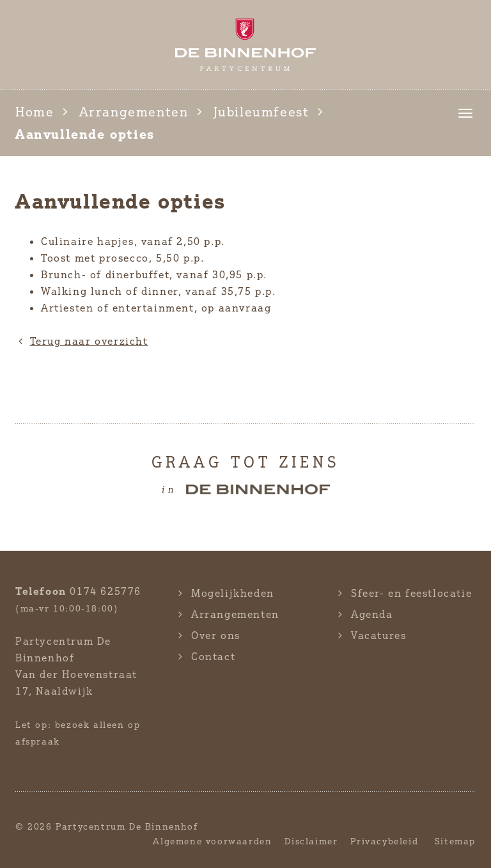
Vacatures (378, 635)
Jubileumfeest (261, 112)
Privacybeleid (384, 841)
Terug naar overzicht (82, 341)
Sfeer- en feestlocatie (411, 593)
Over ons (216, 635)
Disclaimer (311, 841)
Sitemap (455, 841)
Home (35, 112)
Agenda (372, 614)
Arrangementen (134, 112)
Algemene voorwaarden (212, 841)
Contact (213, 656)
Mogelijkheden (233, 593)
